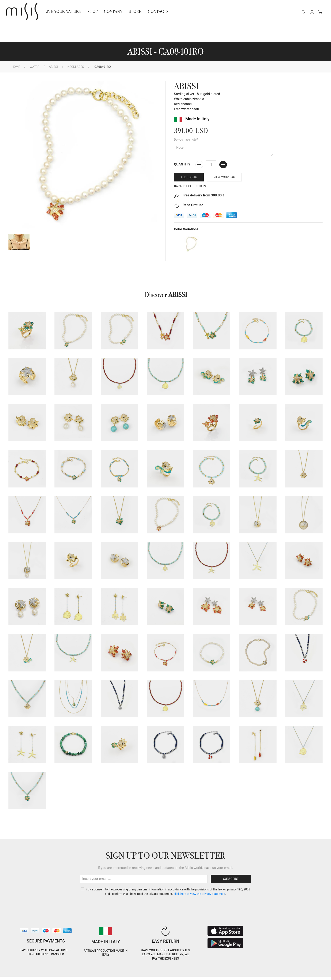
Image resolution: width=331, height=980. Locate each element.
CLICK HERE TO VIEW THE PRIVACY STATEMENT (199, 875)
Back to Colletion (190, 167)
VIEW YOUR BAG (224, 158)
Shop (92, 11)
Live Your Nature (63, 11)
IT (274, 966)
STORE (135, 11)
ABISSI (53, 48)
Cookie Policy (15, 969)
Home (16, 48)
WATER (35, 48)
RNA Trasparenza (48, 974)
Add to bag (189, 158)
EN (285, 966)
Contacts (158, 11)
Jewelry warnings (77, 974)
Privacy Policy (38, 969)
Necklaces (76, 48)
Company (113, 11)
